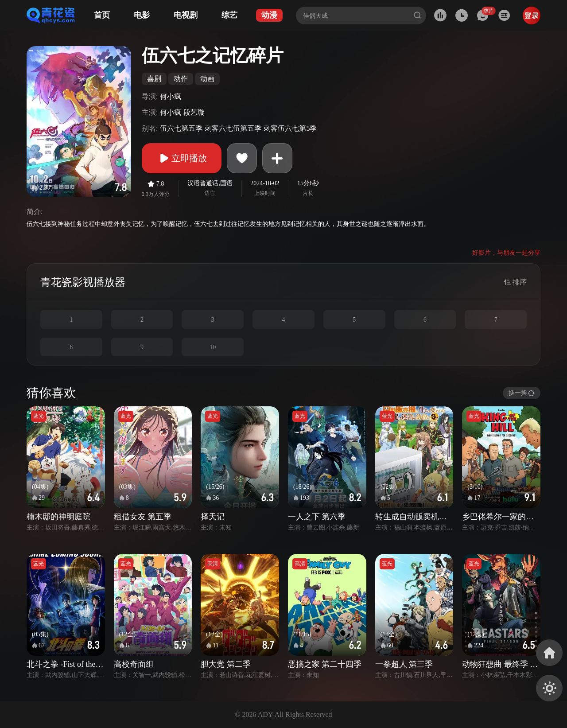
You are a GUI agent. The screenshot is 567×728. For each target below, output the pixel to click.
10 (213, 347)
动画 (207, 79)
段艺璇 (194, 112)
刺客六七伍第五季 (233, 128)
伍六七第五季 (181, 128)
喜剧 (154, 79)
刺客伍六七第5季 (290, 128)
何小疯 (171, 96)
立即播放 (182, 158)
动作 (181, 79)
